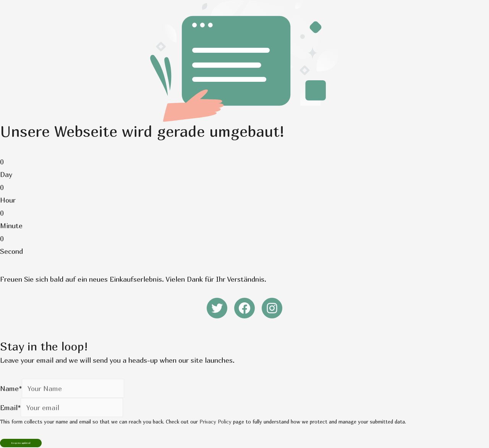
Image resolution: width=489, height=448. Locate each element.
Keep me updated (21, 443)
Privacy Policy (215, 422)
